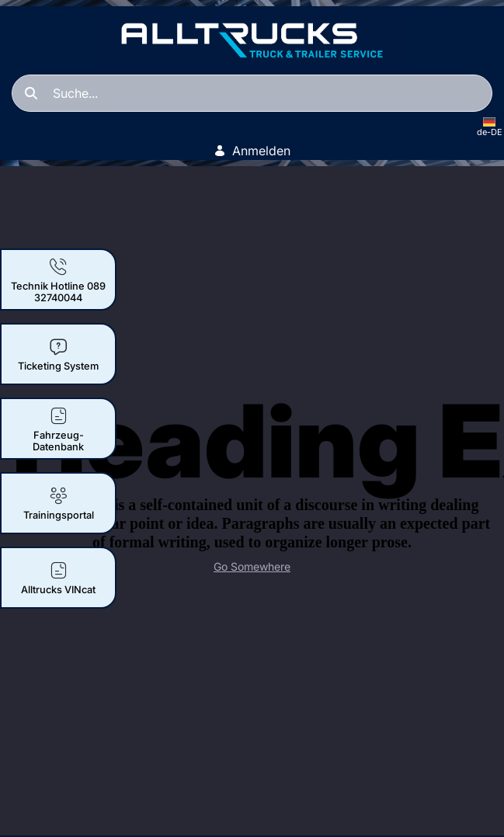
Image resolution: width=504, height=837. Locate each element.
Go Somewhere (252, 566)
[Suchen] (252, 93)
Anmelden (252, 151)
